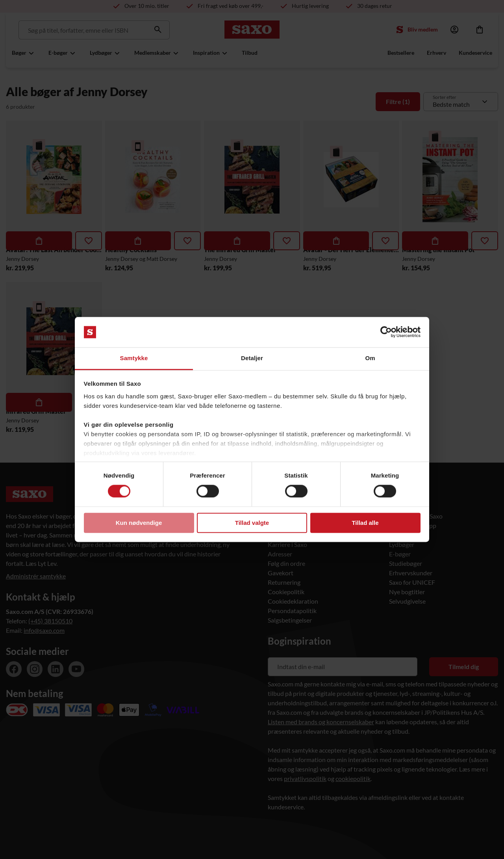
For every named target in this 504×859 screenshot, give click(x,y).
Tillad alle (365, 523)
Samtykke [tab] (134, 358)
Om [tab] (370, 358)
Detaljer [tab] (252, 358)
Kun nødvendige (139, 523)
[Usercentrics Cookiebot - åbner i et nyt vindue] (386, 332)
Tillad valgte (252, 523)
